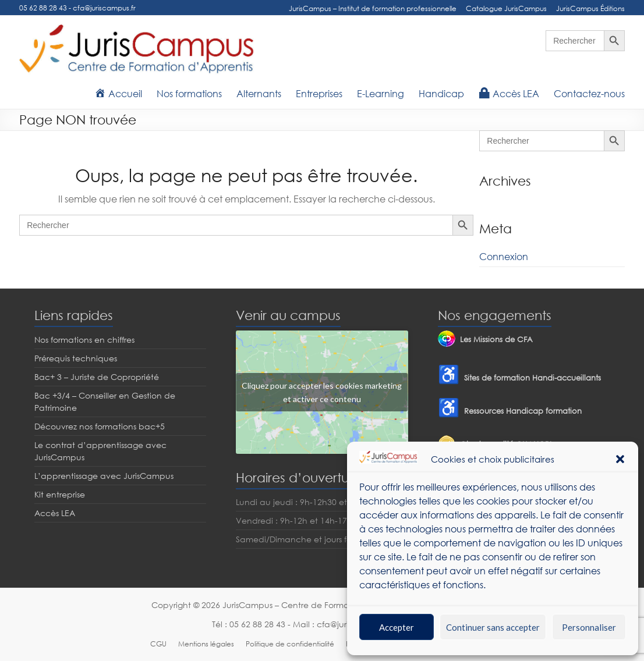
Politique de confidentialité (290, 644)
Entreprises (319, 94)
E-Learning (381, 94)
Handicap (441, 94)
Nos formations (189, 94)
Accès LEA (55, 513)
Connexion (504, 257)
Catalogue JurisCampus (506, 8)
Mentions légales (206, 644)
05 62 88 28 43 (43, 8)
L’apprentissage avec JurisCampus (104, 476)
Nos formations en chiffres (84, 340)
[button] (620, 459)
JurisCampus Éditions (590, 8)
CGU (158, 644)
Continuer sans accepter (493, 627)
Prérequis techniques (76, 358)
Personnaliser (589, 627)
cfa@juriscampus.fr (104, 8)
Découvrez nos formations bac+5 (100, 426)
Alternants (259, 94)
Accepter (397, 627)
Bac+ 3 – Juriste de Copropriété (97, 377)
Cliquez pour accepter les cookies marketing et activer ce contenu (322, 392)
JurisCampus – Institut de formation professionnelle (373, 8)
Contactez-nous (589, 94)
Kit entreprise (60, 494)
